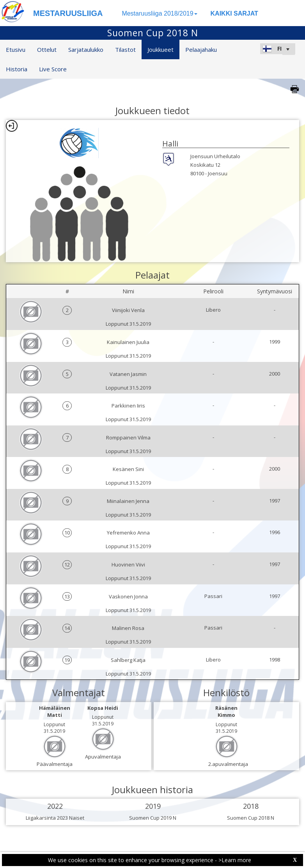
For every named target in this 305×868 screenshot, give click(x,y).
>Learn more (235, 860)
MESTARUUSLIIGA (68, 13)
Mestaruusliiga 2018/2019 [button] (159, 13)
